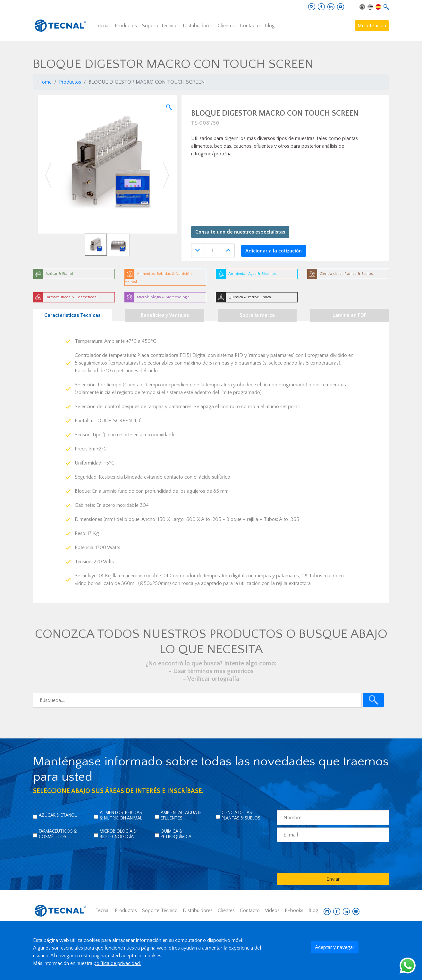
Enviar (333, 879)
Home (45, 82)
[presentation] (325, 857)
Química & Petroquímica (176, 834)
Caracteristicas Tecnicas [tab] (72, 315)
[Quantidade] (213, 251)
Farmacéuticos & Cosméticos (58, 834)
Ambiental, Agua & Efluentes (181, 815)
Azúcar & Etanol (58, 815)
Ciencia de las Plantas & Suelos (241, 815)
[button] (48, 175)
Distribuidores (198, 26)
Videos (272, 910)
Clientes (226, 26)
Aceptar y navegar (335, 947)
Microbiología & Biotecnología (118, 834)
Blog (270, 26)
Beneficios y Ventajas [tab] (165, 315)
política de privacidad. (117, 963)
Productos (126, 26)
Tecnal (102, 26)
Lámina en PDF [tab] (350, 315)
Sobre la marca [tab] (257, 315)
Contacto (250, 26)
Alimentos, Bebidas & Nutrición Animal (121, 815)
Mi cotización (372, 26)
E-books (294, 910)
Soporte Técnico (160, 26)
